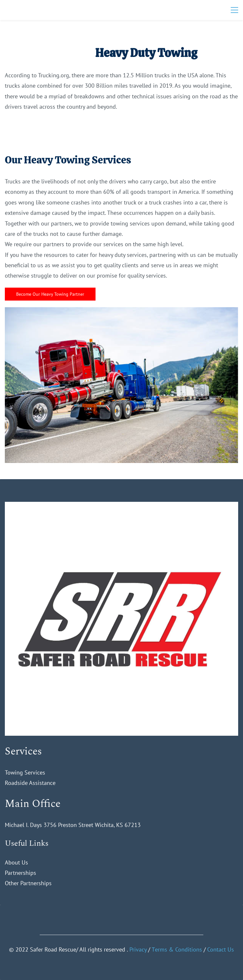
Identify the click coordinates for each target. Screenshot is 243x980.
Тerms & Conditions (177, 949)
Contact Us (221, 949)
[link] (121, 507)
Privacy (138, 949)
